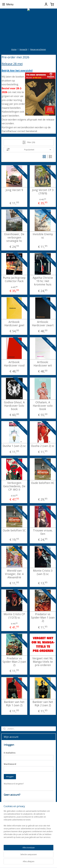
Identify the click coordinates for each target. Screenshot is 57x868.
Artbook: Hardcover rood (14, 364)
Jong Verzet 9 (14, 190)
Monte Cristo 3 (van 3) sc (43, 572)
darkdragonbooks (12, 848)
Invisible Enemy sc (43, 236)
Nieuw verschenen (38, 49)
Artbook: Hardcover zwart (43, 324)
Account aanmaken (14, 813)
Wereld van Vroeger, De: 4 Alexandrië (14, 574)
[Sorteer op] (29, 150)
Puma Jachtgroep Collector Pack (14, 279)
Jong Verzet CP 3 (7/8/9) (43, 192)
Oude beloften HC (43, 483)
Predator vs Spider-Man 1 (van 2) (43, 618)
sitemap (35, 857)
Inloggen (10, 777)
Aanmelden (11, 838)
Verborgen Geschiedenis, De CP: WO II (14, 486)
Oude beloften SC (14, 530)
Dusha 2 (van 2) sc (43, 446)
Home (14, 49)
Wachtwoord (10, 764)
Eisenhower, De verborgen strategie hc (14, 238)
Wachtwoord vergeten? (14, 784)
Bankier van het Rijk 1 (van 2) (14, 704)
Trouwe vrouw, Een (43, 532)
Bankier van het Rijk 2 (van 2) (43, 704)
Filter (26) (29, 142)
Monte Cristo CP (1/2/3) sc (14, 616)
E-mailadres (10, 753)
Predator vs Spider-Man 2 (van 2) (14, 662)
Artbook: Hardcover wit (43, 364)
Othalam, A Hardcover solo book (43, 406)
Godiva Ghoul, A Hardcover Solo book (14, 406)
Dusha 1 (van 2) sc (14, 446)
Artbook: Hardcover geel (14, 324)
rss (42, 857)
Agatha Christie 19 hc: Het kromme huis (43, 281)
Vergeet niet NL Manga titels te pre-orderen (43, 662)
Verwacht (23, 49)
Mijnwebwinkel (38, 862)
